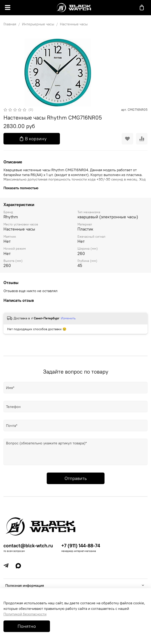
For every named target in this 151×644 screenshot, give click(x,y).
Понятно (27, 626)
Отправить (76, 478)
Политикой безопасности (25, 614)
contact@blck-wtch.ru (28, 546)
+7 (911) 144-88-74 (81, 546)
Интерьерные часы (38, 24)
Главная (10, 24)
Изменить (68, 318)
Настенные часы (74, 24)
